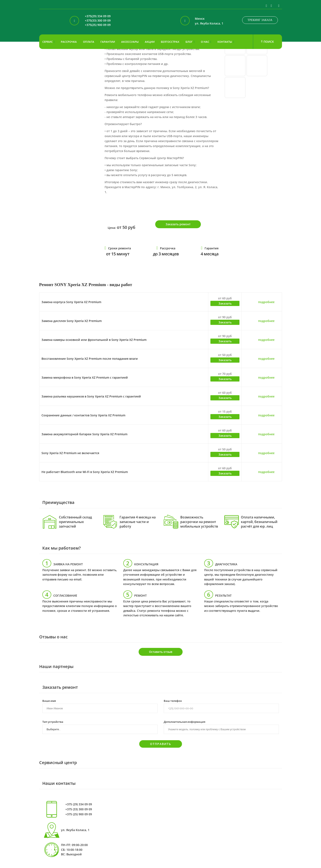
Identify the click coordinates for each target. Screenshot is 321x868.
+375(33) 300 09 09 (98, 21)
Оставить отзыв (161, 652)
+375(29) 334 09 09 (98, 16)
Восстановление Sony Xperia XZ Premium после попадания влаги (90, 359)
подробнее (266, 302)
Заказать (225, 303)
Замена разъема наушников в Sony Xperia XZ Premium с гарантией (91, 396)
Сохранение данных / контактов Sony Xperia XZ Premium (83, 415)
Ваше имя (49, 701)
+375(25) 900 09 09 (98, 25)
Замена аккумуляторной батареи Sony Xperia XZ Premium (84, 434)
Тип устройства (53, 722)
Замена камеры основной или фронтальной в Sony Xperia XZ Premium (94, 340)
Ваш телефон (173, 701)
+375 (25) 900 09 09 (79, 814)
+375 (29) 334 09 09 (79, 804)
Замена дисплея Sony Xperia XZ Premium (72, 321)
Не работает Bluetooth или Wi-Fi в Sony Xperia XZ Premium (85, 472)
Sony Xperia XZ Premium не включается (70, 453)
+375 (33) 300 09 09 (79, 809)
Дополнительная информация (184, 722)
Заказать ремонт (178, 224)
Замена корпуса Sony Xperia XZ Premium (71, 302)
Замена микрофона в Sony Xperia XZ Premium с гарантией (85, 377)
